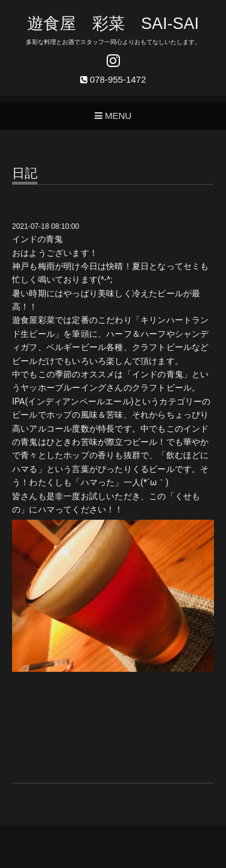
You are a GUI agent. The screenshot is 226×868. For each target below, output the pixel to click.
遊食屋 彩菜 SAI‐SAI (113, 24)
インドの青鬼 (37, 239)
